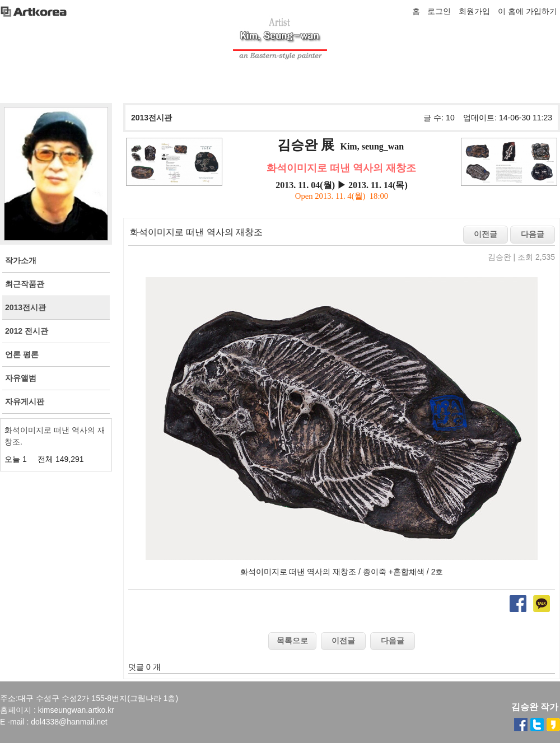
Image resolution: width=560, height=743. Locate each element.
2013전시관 (151, 118)
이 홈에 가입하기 (528, 11)
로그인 (439, 11)
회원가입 (474, 11)
